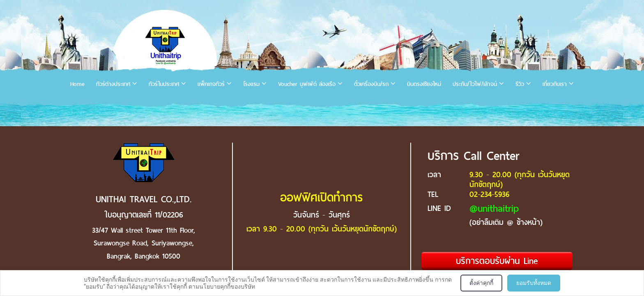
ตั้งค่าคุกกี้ (481, 283)
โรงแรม (251, 84)
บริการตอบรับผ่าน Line (497, 261)
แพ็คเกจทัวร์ (211, 84)
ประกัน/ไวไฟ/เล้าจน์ (475, 84)
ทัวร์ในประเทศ (164, 84)
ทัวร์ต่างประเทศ (113, 84)
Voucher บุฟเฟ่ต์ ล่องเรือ (307, 84)
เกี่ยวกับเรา (555, 84)
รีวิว (520, 84)
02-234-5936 (489, 194)
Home (77, 84)
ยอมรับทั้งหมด (534, 283)
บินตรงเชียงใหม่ (424, 84)
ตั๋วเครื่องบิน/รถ (371, 84)
